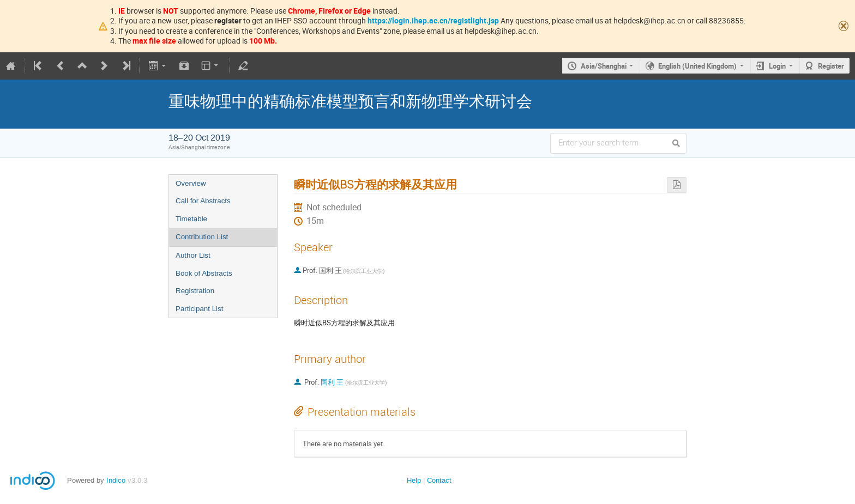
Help (414, 480)
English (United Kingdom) (697, 66)
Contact (439, 480)
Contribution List (202, 237)
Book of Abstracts (204, 273)
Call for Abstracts (203, 201)
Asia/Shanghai (604, 66)
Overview (191, 183)
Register (831, 66)
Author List (193, 255)
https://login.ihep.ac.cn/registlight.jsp (433, 20)
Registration (195, 291)
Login (777, 66)
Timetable (191, 219)
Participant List (199, 309)
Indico (116, 480)
